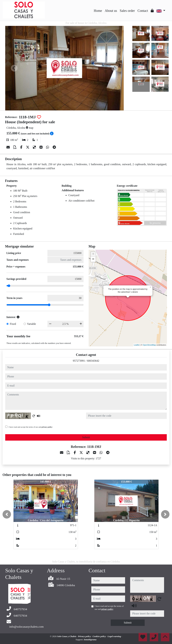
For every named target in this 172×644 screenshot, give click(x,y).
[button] (7, 514)
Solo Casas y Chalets (67, 636)
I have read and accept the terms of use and (30, 427)
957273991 (79, 361)
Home (98, 11)
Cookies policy (99, 636)
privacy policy (47, 427)
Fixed (13, 324)
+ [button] (93, 254)
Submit (86, 437)
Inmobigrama (90, 640)
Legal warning (115, 636)
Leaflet (137, 345)
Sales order (127, 11)
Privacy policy (85, 636)
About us (111, 11)
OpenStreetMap (149, 345)
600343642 (93, 361)
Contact (143, 11)
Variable (31, 324)
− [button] (93, 259)
